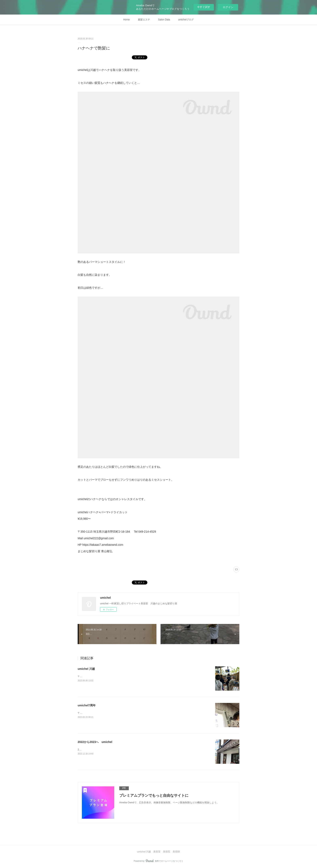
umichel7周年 (87, 705)
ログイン (228, 7)
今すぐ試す (204, 7)
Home (127, 20)
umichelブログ (186, 20)
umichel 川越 (86, 669)
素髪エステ (144, 20)
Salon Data (164, 20)
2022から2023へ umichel (95, 742)
